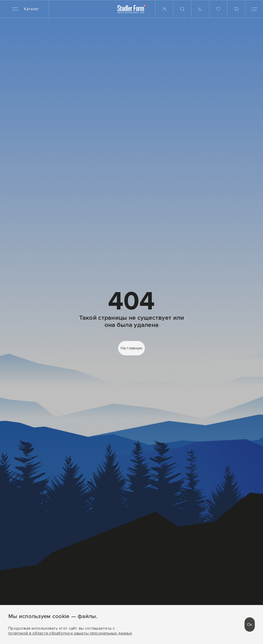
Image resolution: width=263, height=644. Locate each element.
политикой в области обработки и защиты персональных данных (70, 633)
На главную (132, 348)
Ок (250, 625)
